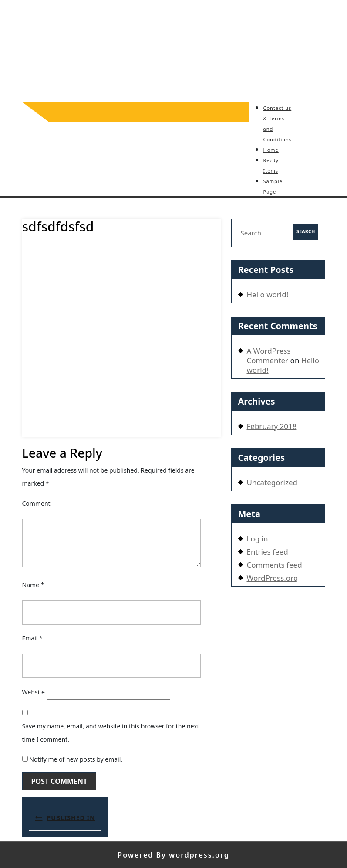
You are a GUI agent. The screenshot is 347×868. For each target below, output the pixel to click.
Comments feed (275, 565)
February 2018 (272, 426)
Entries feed (268, 552)
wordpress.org (199, 855)
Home (271, 150)
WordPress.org (273, 578)
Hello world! (268, 294)
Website (34, 692)
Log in (258, 539)
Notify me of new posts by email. (76, 759)
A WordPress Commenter (269, 356)
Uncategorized (272, 482)
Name (33, 585)
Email (32, 638)
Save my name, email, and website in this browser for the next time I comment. (111, 733)
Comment (36, 503)
